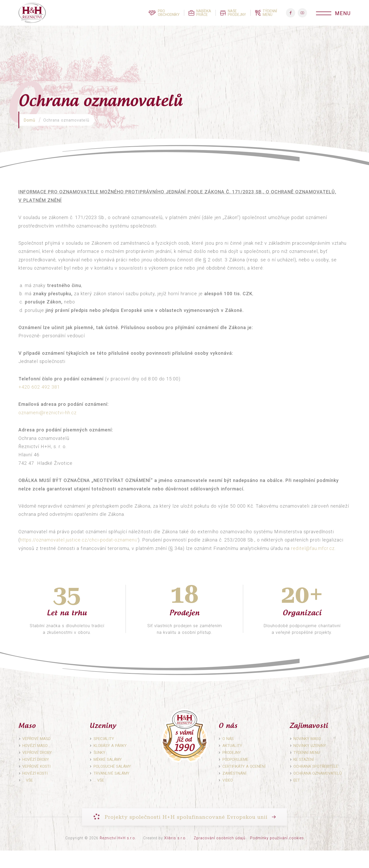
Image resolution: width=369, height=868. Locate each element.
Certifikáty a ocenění (244, 766)
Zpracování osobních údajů (220, 838)
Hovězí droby (36, 759)
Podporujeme (235, 759)
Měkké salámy (108, 759)
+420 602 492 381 (39, 387)
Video (228, 780)
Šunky (99, 753)
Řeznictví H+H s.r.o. (118, 838)
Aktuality (232, 746)
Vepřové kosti (36, 766)
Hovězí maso (35, 746)
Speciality (104, 739)
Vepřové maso (36, 739)
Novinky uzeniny (310, 746)
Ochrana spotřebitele (316, 766)
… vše (28, 780)
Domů (29, 120)
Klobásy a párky (110, 746)
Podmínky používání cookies (277, 838)
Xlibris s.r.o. (175, 838)
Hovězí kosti (35, 773)
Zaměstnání (234, 773)
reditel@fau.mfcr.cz (313, 548)
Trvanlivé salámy (111, 773)
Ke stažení (304, 759)
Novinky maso (307, 739)
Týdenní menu (307, 753)
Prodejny (232, 753)
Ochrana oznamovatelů (318, 773)
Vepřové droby (37, 753)
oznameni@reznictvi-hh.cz (48, 413)
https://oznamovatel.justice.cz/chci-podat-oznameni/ (79, 540)
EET (297, 780)
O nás (228, 739)
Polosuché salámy (112, 766)
